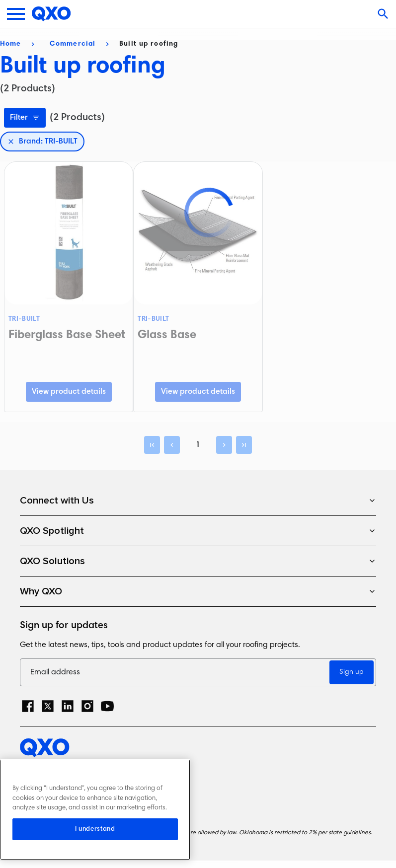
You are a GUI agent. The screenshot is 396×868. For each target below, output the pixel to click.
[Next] (224, 445)
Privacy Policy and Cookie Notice (80, 770)
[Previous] (172, 445)
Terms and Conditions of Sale (75, 805)
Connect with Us (198, 501)
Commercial (73, 44)
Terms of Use (44, 787)
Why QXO (198, 591)
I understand (95, 829)
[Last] (244, 445)
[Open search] (384, 14)
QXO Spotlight (198, 531)
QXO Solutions (198, 561)
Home (10, 44)
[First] (152, 445)
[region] (95, 810)
